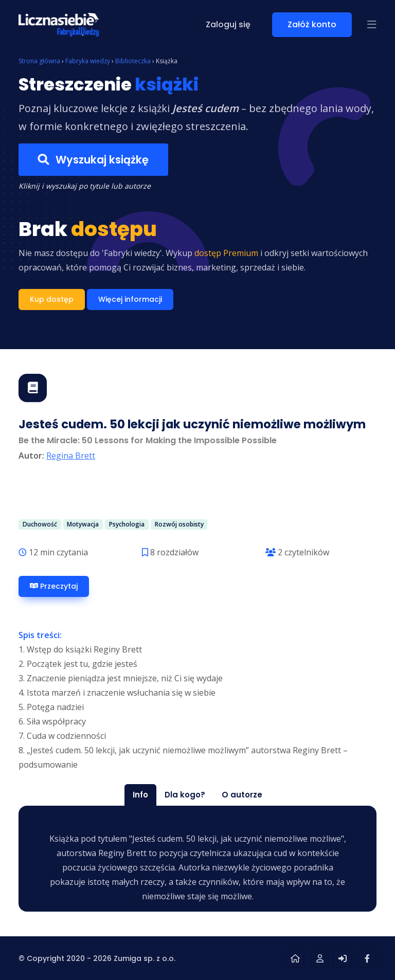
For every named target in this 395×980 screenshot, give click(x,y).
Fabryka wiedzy (88, 61)
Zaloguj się (228, 24)
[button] (372, 25)
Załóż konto (312, 24)
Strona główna (39, 61)
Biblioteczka (133, 61)
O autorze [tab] (242, 795)
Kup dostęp (52, 299)
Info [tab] (140, 795)
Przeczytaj (54, 586)
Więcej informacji (130, 299)
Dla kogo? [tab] (185, 795)
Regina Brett (71, 456)
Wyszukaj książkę (93, 160)
